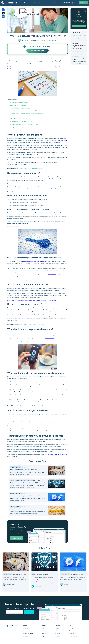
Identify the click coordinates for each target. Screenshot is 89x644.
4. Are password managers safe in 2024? (79, 46)
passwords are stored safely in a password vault (34, 261)
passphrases (14, 152)
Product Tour (26, 628)
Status (43, 631)
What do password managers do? (19, 103)
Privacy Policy (72, 634)
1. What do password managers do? (79, 36)
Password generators (13, 213)
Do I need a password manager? (18, 119)
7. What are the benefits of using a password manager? (78, 56)
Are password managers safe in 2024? (20, 116)
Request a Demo (16, 538)
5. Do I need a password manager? (77, 49)
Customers (25, 636)
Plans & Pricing (28, 3)
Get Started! (83, 3)
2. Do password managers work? (78, 39)
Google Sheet (54, 189)
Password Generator (28, 634)
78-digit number (52, 274)
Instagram (57, 631)
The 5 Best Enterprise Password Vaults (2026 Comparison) (33, 280)
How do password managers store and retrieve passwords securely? (28, 113)
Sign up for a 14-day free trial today (59, 455)
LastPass (19, 293)
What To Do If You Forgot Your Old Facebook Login (31, 325)
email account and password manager (24, 319)
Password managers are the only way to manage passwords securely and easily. (27, 184)
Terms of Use (72, 631)
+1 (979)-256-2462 (66, 3)
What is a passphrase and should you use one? (30, 406)
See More (79, 63)
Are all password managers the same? (20, 127)
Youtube (57, 636)
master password (49, 338)
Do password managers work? (18, 105)
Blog (43, 628)
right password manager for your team (42, 179)
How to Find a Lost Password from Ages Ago (29, 168)
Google (20, 310)
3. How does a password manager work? (77, 43)
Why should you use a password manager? (21, 121)
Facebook (57, 634)
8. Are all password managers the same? (78, 59)
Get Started (79, 26)
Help (43, 636)
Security (44, 3)
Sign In (76, 3)
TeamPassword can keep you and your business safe (24, 130)
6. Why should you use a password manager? (77, 52)
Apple (14, 310)
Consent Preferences (74, 636)
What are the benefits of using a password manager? (24, 124)
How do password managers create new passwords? (24, 111)
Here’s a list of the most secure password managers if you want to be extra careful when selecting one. (33, 300)
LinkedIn (57, 628)
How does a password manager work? (20, 108)
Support (44, 634)
